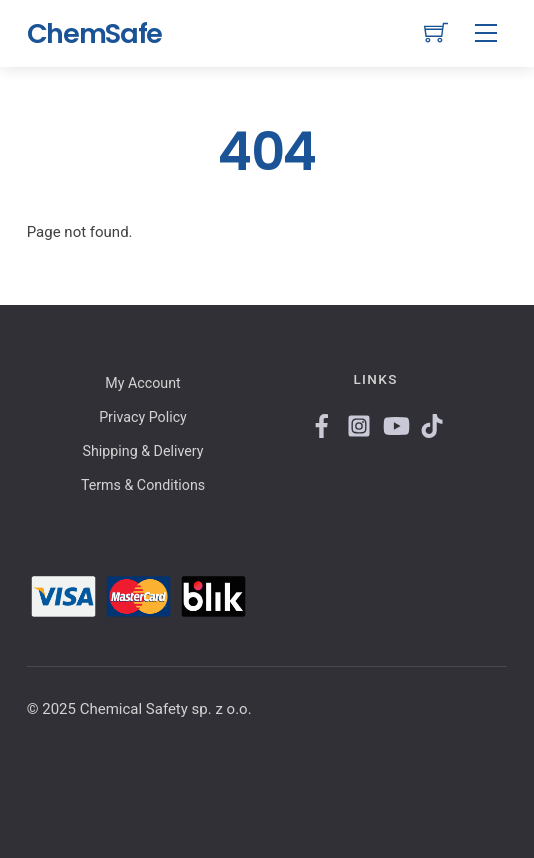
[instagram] (357, 423)
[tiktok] (430, 423)
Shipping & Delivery (143, 451)
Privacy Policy (143, 417)
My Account (142, 383)
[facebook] (320, 423)
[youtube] (393, 423)
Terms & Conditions (143, 485)
